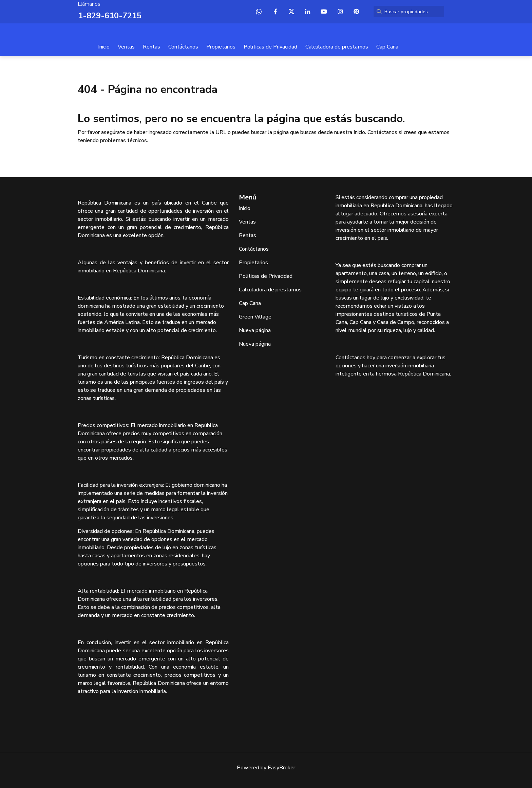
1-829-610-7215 (110, 16)
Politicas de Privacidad (270, 47)
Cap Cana (387, 47)
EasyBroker (281, 768)
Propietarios (221, 47)
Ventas (126, 47)
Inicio (104, 47)
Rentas (151, 47)
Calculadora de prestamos (337, 47)
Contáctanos (183, 47)
